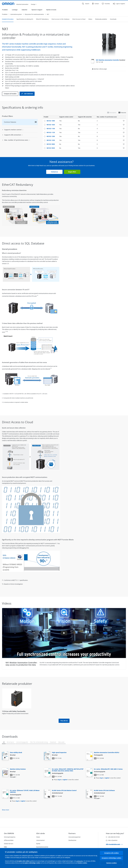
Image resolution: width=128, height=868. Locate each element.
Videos (90, 19)
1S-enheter (37, 711)
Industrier (24, 10)
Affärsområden (9, 840)
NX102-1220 (51, 140)
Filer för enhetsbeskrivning (39, 742)
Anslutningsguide (22, 742)
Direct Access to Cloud (79, 19)
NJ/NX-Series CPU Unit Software (104, 791)
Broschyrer (10, 742)
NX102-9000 (51, 144)
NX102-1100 (51, 129)
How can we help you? (115, 833)
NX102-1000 (51, 121)
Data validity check (16, 753)
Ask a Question (112, 840)
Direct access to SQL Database (60, 19)
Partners (72, 833)
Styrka (38, 844)
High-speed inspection (59, 753)
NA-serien (100, 711)
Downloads (113, 19)
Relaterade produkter (101, 19)
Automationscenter (42, 847)
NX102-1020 (51, 125)
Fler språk (13, 777)
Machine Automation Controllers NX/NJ (107, 753)
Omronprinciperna (10, 837)
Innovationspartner (74, 837)
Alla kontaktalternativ (114, 844)
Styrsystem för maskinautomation (34, 14)
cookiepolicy (80, 861)
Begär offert (72, 172)
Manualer (61, 742)
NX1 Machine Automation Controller (111, 60)
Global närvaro (9, 844)
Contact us (54, 172)
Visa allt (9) (64, 721)
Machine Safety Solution (18, 769)
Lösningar (15, 10)
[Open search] (86, 4)
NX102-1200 (51, 136)
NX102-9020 (51, 148)
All (4, 742)
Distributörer (72, 840)
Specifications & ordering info (25, 19)
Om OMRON (9, 833)
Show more (5, 810)
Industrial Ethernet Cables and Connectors (79, 711)
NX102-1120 (51, 133)
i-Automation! (40, 840)
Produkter (5, 10)
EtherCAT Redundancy (42, 19)
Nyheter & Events (51, 10)
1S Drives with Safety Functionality (14, 711)
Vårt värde (40, 833)
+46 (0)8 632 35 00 (113, 837)
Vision (38, 837)
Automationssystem (16, 14)
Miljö (5, 847)
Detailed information (8, 19)
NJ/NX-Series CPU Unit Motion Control (64, 791)
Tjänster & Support (37, 10)
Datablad (53, 742)
